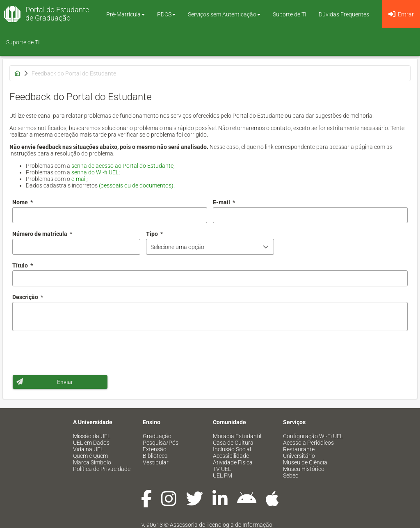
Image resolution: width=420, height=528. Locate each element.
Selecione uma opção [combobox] (177, 247)
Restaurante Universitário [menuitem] (299, 453)
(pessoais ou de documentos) (136, 185)
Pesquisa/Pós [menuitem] (161, 443)
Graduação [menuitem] (157, 436)
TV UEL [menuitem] (222, 469)
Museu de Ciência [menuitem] (305, 462)
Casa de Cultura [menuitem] (233, 443)
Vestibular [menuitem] (156, 462)
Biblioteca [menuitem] (155, 456)
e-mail (79, 179)
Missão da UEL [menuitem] (92, 436)
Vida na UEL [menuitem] (88, 449)
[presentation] (75, 353)
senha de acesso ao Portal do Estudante (122, 166)
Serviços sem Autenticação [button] (224, 14)
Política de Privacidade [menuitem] (102, 469)
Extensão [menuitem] (155, 449)
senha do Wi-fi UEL (95, 172)
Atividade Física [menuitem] (233, 462)
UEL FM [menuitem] (223, 475)
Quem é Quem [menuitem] (90, 456)
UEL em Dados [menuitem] (91, 443)
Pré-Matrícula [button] (126, 14)
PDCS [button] (166, 14)
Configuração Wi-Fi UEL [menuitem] (313, 436)
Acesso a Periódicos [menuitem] (308, 443)
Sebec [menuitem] (291, 475)
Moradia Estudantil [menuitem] (237, 436)
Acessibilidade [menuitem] (231, 456)
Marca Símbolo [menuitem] (92, 462)
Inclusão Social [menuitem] (232, 449)
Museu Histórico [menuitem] (304, 469)
